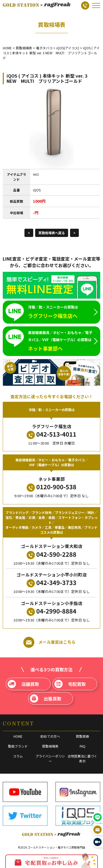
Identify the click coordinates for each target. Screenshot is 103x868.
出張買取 (46, 699)
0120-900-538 (51, 487)
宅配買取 (70, 684)
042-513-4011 (51, 434)
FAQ (83, 746)
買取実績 (82, 736)
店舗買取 (23, 684)
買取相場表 (50, 746)
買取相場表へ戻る (52, 233)
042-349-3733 (51, 583)
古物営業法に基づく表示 (82, 758)
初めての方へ (50, 736)
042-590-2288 (51, 554)
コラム (18, 756)
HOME (18, 736)
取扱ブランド (18, 746)
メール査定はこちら (49, 642)
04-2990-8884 (51, 611)
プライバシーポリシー (50, 758)
